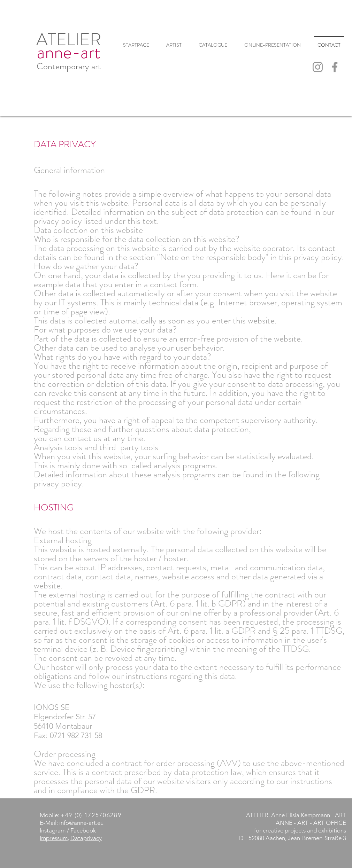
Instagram (53, 830)
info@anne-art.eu (81, 823)
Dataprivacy (86, 838)
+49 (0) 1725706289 (91, 815)
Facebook (83, 830)
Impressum (54, 838)
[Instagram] (318, 67)
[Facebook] (335, 67)
